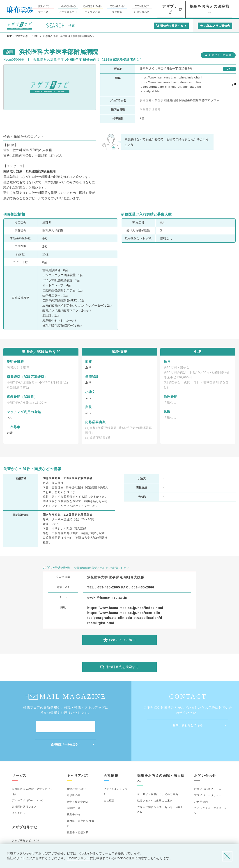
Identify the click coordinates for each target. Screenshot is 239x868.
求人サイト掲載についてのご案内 (158, 776)
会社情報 (139, 9)
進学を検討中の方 (78, 784)
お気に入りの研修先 (24, 842)
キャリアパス (114, 9)
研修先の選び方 (22, 829)
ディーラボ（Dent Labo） (28, 782)
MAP (229, 69)
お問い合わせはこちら (188, 725)
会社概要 (109, 782)
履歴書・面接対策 (78, 814)
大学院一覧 (74, 790)
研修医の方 (74, 777)
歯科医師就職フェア (24, 789)
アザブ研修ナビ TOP (26, 823)
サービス (65, 9)
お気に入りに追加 (220, 55)
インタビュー (20, 795)
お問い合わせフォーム (208, 771)
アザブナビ (187, 9)
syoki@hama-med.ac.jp (107, 597)
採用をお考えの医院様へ (217, 9)
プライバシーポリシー (208, 777)
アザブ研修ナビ (90, 9)
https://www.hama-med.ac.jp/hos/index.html (171, 78)
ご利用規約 (201, 784)
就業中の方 (74, 797)
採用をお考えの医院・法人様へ (161, 760)
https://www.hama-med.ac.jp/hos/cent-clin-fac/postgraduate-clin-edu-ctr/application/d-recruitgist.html (171, 87)
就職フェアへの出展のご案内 (155, 783)
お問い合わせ (163, 9)
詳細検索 (17, 835)
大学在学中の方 (76, 771)
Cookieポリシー (78, 858)
